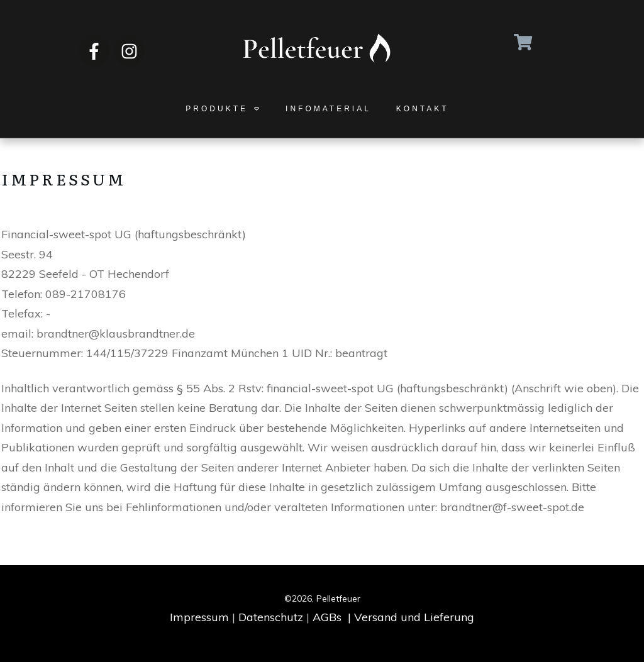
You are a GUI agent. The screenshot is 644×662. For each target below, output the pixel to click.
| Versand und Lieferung (411, 617)
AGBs (327, 617)
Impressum (199, 617)
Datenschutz (271, 617)
